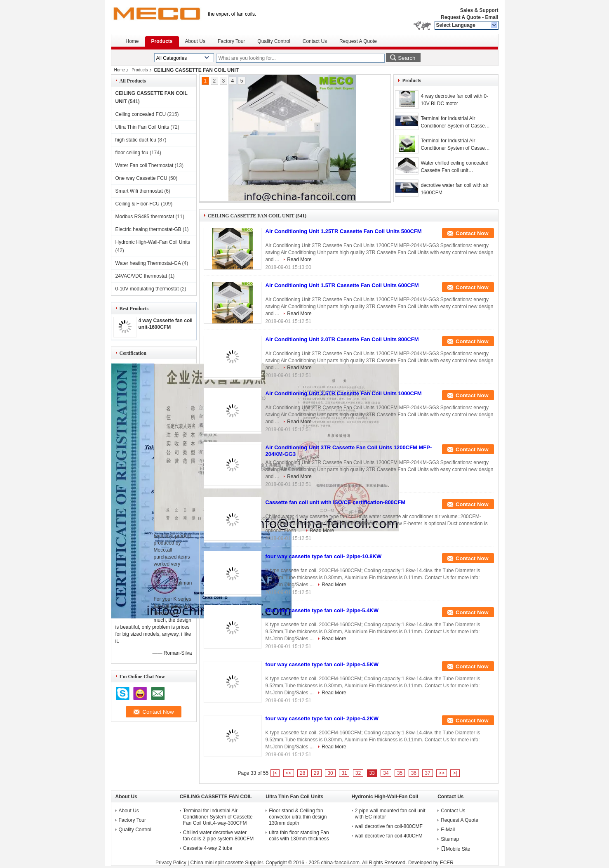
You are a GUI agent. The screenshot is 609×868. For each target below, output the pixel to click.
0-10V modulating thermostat (147, 289)
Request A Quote (461, 17)
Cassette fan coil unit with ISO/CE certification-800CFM (336, 502)
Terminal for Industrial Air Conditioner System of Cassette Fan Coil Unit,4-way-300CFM (218, 817)
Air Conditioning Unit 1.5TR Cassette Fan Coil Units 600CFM (342, 285)
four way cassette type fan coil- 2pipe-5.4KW (322, 610)
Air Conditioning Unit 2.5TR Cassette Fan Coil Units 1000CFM (344, 393)
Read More (299, 259)
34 (386, 773)
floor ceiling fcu (132, 153)
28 (302, 773)
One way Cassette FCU (141, 178)
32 (358, 773)
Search (407, 58)
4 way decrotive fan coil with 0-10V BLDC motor (454, 100)
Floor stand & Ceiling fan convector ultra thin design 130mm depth (298, 817)
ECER (447, 863)
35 (400, 773)
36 (414, 773)
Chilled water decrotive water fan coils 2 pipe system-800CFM (218, 836)
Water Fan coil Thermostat (145, 165)
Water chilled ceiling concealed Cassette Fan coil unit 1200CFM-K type (454, 167)
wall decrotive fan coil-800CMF (389, 826)
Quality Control (274, 41)
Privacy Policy (171, 863)
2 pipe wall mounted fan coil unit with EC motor (390, 814)
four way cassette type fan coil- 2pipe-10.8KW (324, 556)
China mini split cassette (217, 863)
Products (162, 41)
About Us (195, 41)
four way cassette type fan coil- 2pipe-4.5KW (322, 664)
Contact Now (472, 233)
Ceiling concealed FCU (141, 114)
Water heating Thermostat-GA (148, 263)
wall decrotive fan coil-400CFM (389, 836)
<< (289, 773)
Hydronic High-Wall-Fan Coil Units (153, 242)
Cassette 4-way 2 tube (208, 848)
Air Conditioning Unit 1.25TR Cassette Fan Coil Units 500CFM (344, 231)
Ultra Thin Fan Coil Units (142, 127)
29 (316, 773)
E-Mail (448, 830)
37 (427, 773)
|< (275, 773)
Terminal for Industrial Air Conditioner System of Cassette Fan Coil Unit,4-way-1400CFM (455, 123)
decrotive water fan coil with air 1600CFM (454, 189)
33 (372, 773)
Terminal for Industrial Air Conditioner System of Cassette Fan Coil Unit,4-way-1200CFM (455, 145)
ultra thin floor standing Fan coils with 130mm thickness (299, 836)
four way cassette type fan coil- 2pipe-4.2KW (322, 718)
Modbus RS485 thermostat (145, 217)
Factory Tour (231, 41)
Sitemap (450, 839)
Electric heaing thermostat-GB (148, 229)
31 (344, 773)
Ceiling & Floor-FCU (138, 204)
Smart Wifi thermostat (139, 191)
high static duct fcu (136, 140)
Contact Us (315, 41)
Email (491, 17)
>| (455, 773)
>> (442, 773)
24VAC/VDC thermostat (141, 276)
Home (132, 41)
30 (330, 773)
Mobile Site (455, 849)
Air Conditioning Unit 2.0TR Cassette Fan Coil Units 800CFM (342, 339)
